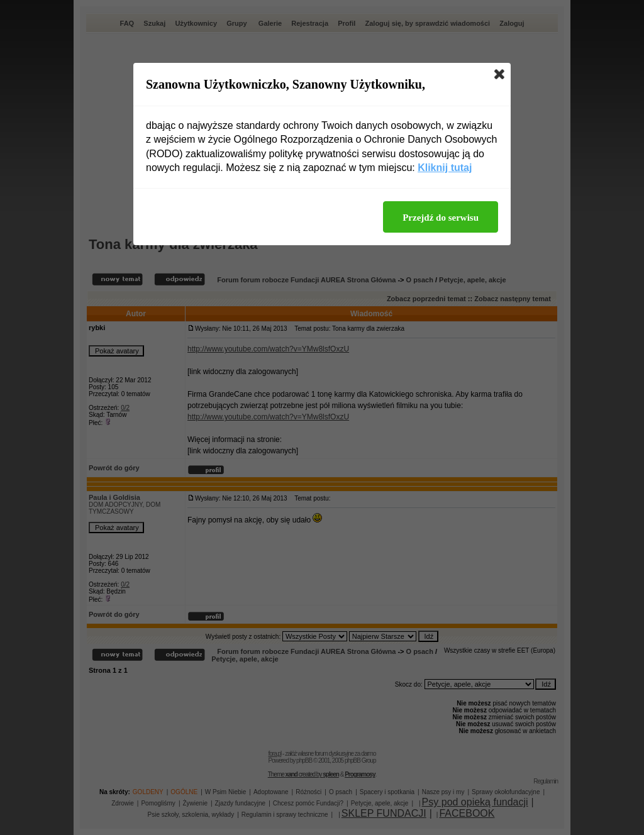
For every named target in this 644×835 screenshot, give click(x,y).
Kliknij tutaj (445, 168)
